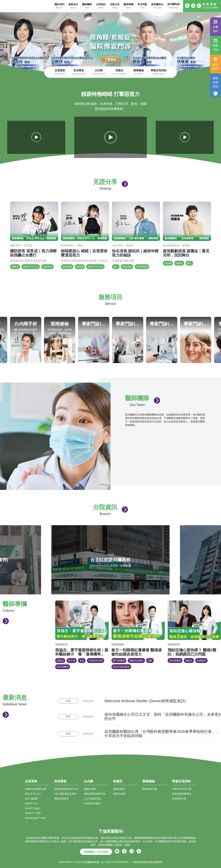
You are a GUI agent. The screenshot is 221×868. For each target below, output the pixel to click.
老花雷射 (79, 72)
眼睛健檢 (139, 72)
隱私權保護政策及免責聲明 (148, 862)
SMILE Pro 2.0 (33, 794)
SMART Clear (32, 808)
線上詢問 (215, 64)
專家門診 (215, 45)
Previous (4, 340)
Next (217, 340)
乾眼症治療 (119, 794)
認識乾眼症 (119, 789)
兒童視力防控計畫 (182, 789)
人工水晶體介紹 (92, 799)
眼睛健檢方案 (150, 789)
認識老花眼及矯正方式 (66, 789)
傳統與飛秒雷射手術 (95, 794)
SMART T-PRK (33, 813)
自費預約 (215, 26)
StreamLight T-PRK (35, 818)
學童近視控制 (158, 72)
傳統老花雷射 (61, 799)
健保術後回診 (215, 82)
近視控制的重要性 (182, 794)
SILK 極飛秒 (31, 799)
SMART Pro (31, 803)
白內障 (99, 72)
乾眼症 (119, 72)
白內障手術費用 (92, 803)
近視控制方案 (179, 799)
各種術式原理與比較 (36, 789)
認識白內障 (90, 789)
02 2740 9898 (210, 8)
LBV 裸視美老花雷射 (65, 794)
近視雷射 (60, 72)
